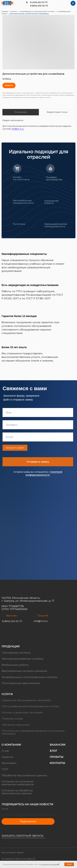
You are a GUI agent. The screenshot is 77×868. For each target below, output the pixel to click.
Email (5, 809)
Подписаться (28, 821)
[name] (40, 412)
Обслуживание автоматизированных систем (30, 706)
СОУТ (5, 769)
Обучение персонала (16, 725)
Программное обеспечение (21, 683)
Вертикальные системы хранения (24, 671)
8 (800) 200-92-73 (39, 6)
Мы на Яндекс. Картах (13, 853)
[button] (9, 85)
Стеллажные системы (16, 653)
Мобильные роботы (15, 665)
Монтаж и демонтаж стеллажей (22, 712)
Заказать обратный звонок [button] (23, 836)
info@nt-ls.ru (18, 129)
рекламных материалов (18, 784)
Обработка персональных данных (24, 775)
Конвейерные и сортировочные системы (37, 11)
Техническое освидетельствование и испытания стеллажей (33, 732)
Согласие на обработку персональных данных (17, 792)
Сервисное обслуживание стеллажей (26, 700)
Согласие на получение (17, 781)
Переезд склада (12, 719)
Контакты (57, 763)
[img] (7, 3)
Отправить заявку (40, 462)
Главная (5, 11)
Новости (8, 757)
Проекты (57, 757)
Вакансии (58, 745)
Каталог (14, 11)
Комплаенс (9, 763)
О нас (6, 751)
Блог (54, 751)
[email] (40, 437)
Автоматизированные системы (23, 659)
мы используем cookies (49, 864)
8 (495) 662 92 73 (39, 2)
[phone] (40, 425)
